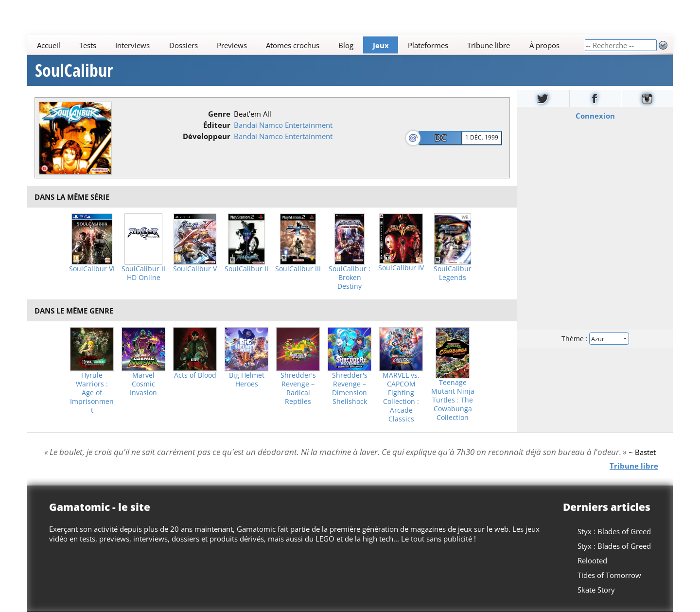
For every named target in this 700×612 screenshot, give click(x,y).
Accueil (49, 45)
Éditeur (217, 125)
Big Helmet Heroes (247, 380)
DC (440, 138)
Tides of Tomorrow (609, 575)
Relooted (592, 560)
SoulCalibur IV (401, 268)
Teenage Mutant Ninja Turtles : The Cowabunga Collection (453, 400)
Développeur (207, 136)
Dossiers (184, 45)
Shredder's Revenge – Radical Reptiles (298, 388)
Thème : (595, 339)
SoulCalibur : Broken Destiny (350, 278)
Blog (346, 45)
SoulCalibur (74, 70)
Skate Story (596, 590)
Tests (88, 45)
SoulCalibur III (298, 269)
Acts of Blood (195, 375)
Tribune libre (489, 45)
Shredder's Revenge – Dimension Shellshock (350, 388)
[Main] (306, 45)
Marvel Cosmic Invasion (143, 384)
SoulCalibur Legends (453, 273)
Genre (219, 114)
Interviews (132, 45)
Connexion (595, 116)
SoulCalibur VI (92, 269)
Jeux (381, 45)
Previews (232, 45)
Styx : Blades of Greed (614, 531)
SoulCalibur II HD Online (143, 273)
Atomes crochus (293, 45)
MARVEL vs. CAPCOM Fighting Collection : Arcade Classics (401, 397)
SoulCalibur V (195, 269)
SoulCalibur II (246, 269)
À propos (544, 45)
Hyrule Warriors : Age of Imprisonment (92, 393)
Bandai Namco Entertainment (283, 125)
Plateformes (428, 45)
